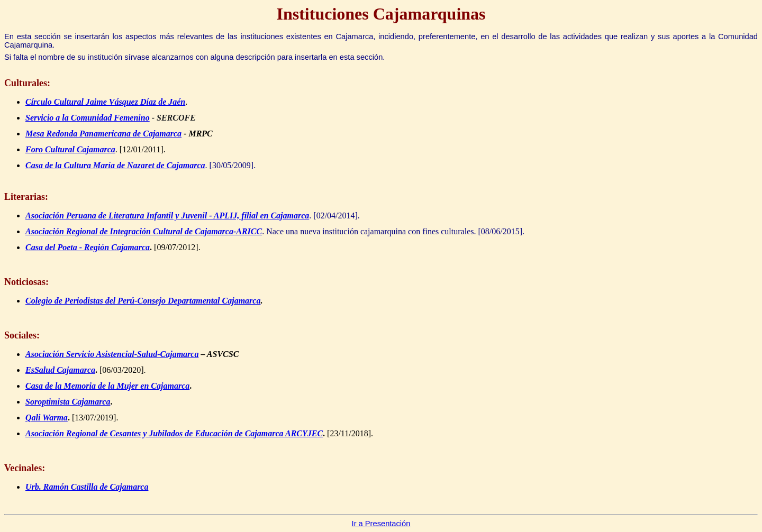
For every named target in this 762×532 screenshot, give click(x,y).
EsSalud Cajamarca (60, 370)
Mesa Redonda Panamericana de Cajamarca (103, 134)
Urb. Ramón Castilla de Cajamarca (87, 487)
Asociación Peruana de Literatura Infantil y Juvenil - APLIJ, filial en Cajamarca (167, 215)
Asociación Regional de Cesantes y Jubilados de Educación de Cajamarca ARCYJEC (174, 433)
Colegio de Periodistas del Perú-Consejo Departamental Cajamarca (143, 301)
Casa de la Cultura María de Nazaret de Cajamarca (115, 165)
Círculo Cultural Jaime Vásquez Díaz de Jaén (105, 102)
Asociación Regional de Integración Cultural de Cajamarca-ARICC (144, 231)
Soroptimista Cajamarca (68, 402)
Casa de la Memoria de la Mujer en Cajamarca (107, 386)
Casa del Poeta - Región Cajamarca (88, 247)
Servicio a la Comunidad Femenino (88, 118)
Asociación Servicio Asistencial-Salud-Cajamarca (112, 354)
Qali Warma (47, 418)
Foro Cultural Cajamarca (70, 149)
